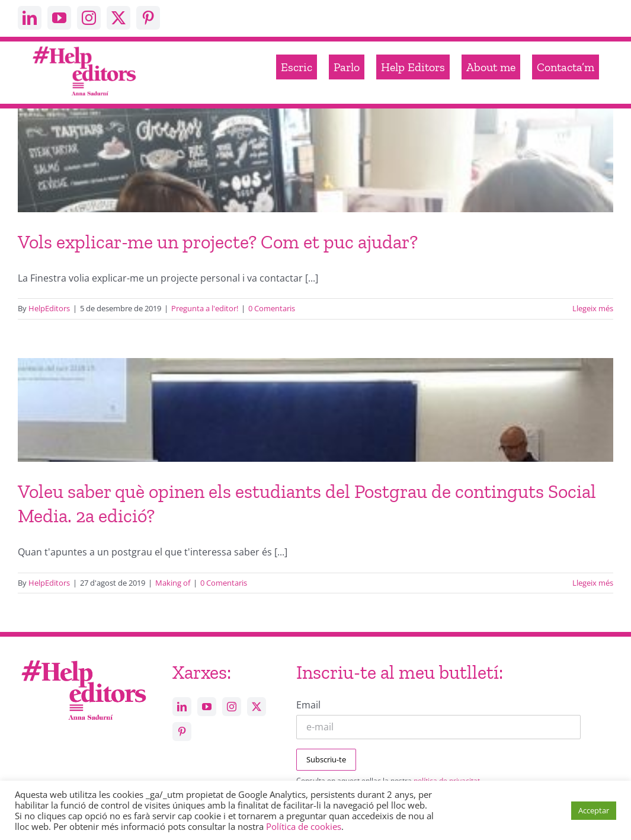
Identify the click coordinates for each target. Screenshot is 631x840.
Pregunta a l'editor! (205, 308)
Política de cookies (304, 826)
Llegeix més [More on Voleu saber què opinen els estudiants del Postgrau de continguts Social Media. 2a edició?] (593, 583)
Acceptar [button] (594, 810)
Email (308, 705)
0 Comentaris (272, 308)
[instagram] (89, 18)
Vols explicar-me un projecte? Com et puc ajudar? (218, 242)
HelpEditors (49, 308)
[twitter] (118, 18)
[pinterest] (148, 18)
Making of (173, 583)
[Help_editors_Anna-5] (83, 659)
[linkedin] (30, 18)
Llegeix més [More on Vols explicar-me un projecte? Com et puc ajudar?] (593, 308)
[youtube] (59, 18)
